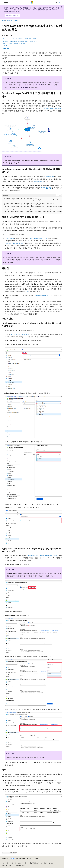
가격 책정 (39, 85)
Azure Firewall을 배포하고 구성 (38, 238)
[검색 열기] (56, 2)
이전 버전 (9, 20)
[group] (32, 205)
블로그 (20, 863)
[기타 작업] (61, 20)
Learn (3, 20)
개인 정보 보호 (34, 863)
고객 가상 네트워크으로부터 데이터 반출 (14, 43)
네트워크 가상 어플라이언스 (14, 243)
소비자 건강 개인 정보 (47, 863)
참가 (26, 863)
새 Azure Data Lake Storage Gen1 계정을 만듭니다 (43, 555)
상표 (10, 865)
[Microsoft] (32, 2)
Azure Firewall (9, 238)
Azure (15, 20)
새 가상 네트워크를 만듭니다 (20, 334)
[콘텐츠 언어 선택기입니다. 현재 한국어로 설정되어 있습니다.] (5, 859)
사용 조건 (4, 865)
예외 (26, 291)
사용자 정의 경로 (39, 181)
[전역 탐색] (2, 2)
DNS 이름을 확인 (46, 188)
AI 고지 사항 (5, 863)
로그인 (61, 2)
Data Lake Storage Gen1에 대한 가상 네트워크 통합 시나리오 (20, 39)
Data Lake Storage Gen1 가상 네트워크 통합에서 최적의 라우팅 (20, 41)
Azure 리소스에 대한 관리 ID (42, 295)
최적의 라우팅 (50, 177)
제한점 (5, 46)
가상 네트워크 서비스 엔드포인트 (51, 108)
